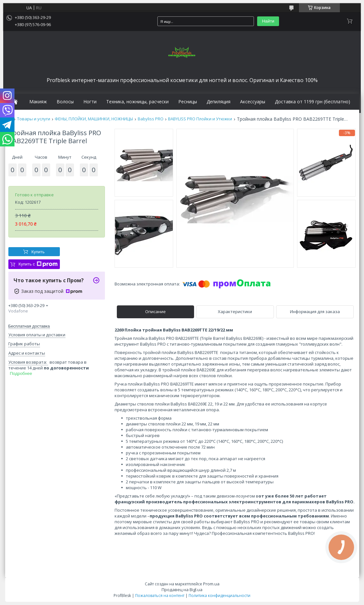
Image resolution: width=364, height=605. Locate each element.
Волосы (65, 102)
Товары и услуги (34, 119)
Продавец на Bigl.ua (182, 590)
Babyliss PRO (151, 119)
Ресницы (188, 102)
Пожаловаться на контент (160, 596)
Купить (38, 252)
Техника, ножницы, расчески (137, 102)
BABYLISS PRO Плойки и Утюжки (200, 119)
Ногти (90, 102)
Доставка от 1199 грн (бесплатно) (313, 102)
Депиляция (219, 102)
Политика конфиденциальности (219, 596)
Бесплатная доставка (29, 326)
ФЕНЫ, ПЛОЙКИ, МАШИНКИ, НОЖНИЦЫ (94, 119)
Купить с (38, 264)
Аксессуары (253, 102)
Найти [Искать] (268, 21)
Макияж (38, 102)
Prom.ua (211, 584)
